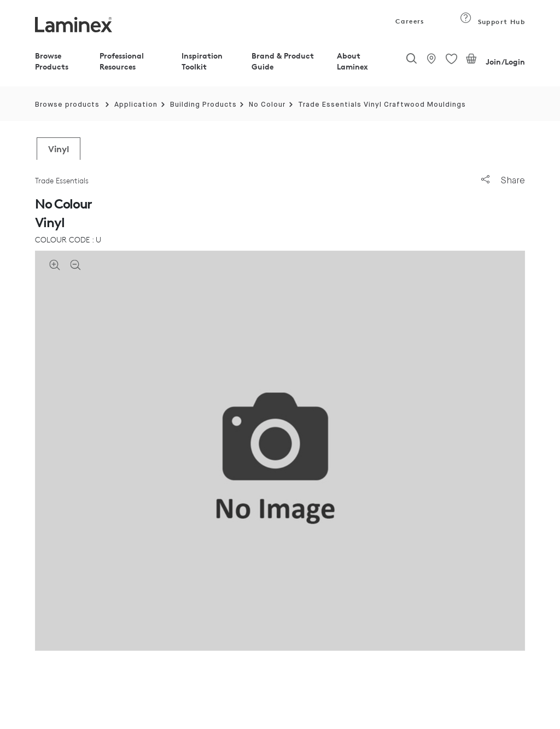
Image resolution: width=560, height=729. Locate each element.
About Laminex (352, 61)
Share (503, 180)
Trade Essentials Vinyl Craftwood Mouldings (382, 105)
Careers (409, 21)
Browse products (67, 105)
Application (136, 105)
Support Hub (492, 22)
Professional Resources (122, 61)
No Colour (267, 105)
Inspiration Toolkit (202, 61)
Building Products (203, 105)
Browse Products (52, 61)
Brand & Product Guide (283, 61)
